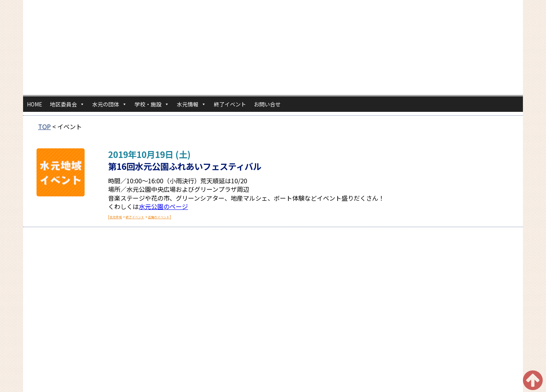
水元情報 (191, 104)
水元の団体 (110, 104)
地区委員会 (67, 104)
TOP (44, 126)
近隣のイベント (159, 217)
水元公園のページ (163, 206)
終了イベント (230, 104)
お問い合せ (267, 104)
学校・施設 (152, 104)
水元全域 (116, 217)
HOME (35, 104)
